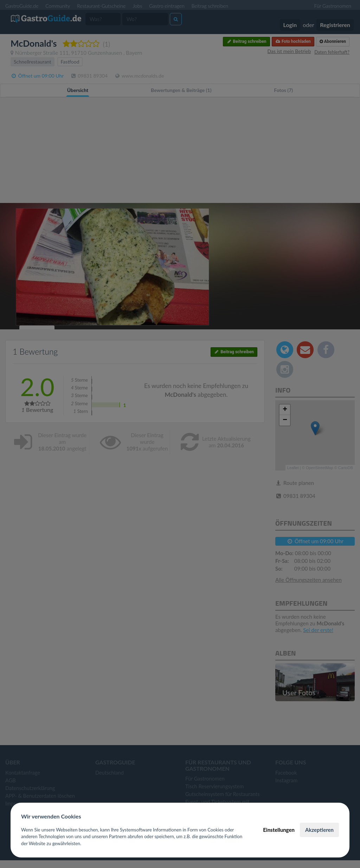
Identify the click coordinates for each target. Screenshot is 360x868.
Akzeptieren (319, 830)
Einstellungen (279, 830)
